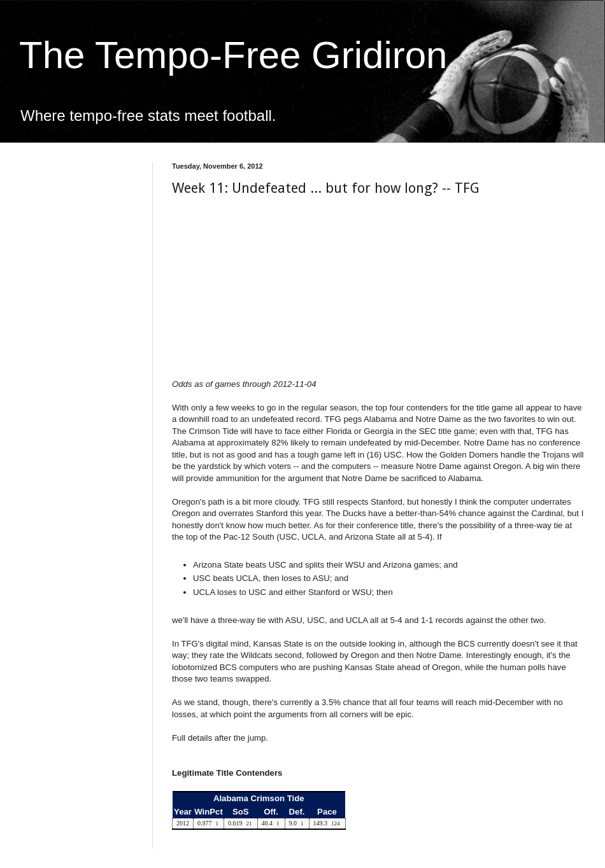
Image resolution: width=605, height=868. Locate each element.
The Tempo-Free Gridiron (233, 55)
